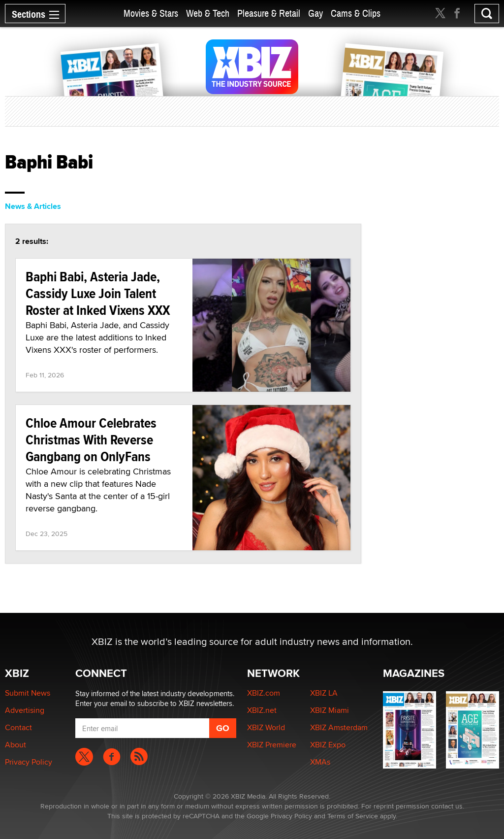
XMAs (320, 762)
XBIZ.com (264, 693)
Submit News (28, 693)
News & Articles (33, 206)
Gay (315, 14)
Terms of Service (353, 816)
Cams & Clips (356, 14)
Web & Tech (208, 14)
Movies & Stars (151, 14)
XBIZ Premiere (272, 745)
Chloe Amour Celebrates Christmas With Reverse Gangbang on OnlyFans (91, 440)
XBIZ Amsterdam (339, 727)
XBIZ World (266, 727)
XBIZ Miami (330, 710)
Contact (18, 727)
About (16, 745)
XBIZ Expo (328, 745)
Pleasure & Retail (269, 14)
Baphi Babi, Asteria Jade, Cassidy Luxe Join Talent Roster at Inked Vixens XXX (98, 293)
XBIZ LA (324, 693)
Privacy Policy (29, 762)
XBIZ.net (262, 710)
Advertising (25, 710)
